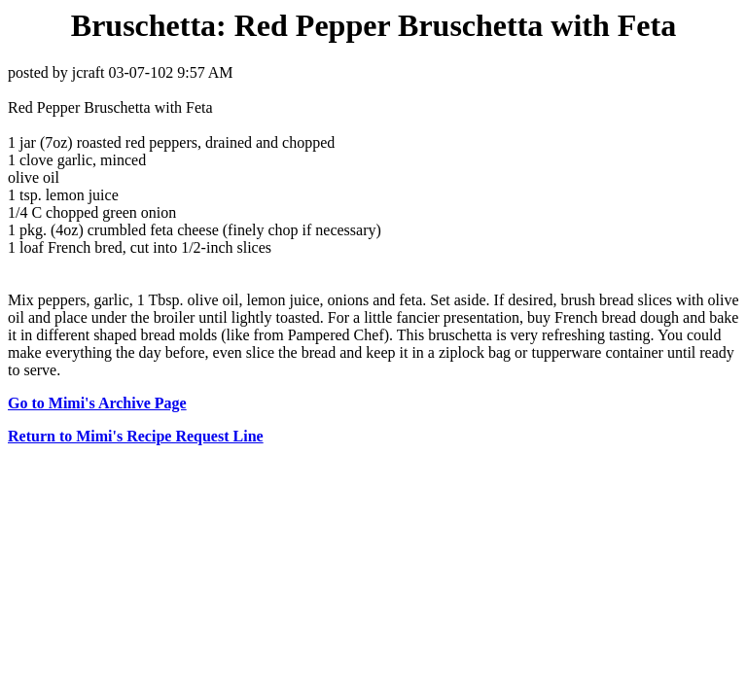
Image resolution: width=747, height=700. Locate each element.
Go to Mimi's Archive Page (97, 403)
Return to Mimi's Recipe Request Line (136, 436)
